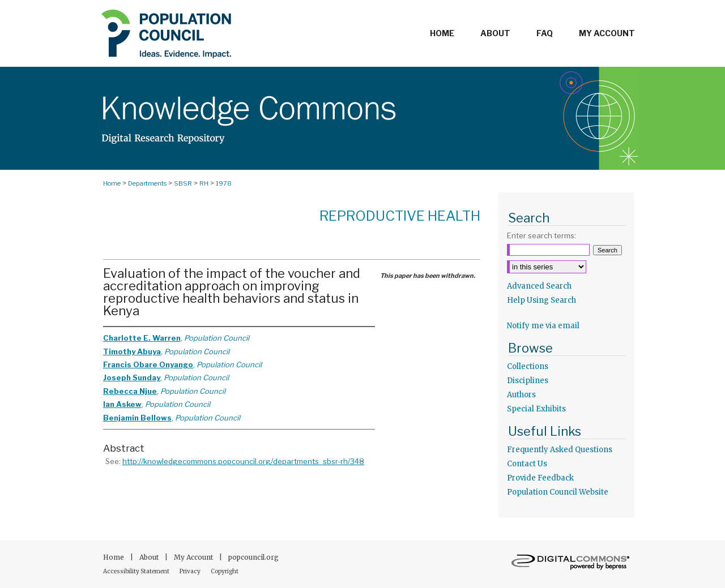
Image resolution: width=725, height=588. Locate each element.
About (150, 557)
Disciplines (528, 381)
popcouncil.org (253, 557)
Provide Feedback (540, 478)
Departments (147, 183)
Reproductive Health (400, 216)
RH (204, 183)
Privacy (191, 571)
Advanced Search (539, 286)
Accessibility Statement (137, 571)
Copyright (225, 571)
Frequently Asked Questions (560, 450)
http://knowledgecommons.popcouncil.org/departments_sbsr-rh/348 (243, 461)
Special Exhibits (536, 409)
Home (112, 183)
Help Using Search (541, 300)
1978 (224, 183)
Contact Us (527, 464)
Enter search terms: (541, 235)
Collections (528, 366)
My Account (194, 557)
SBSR (183, 183)
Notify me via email (543, 326)
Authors (521, 395)
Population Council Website (558, 492)
